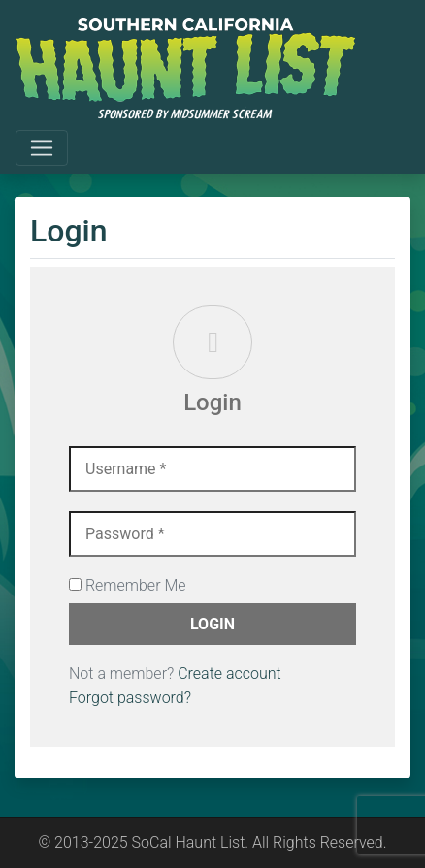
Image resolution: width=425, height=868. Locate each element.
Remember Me (128, 585)
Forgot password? (130, 698)
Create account (229, 674)
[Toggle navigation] (42, 148)
